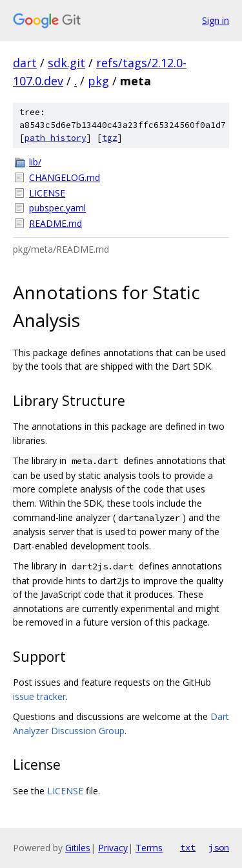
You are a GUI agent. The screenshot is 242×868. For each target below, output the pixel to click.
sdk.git (66, 63)
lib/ (35, 162)
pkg (98, 81)
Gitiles (78, 848)
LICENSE (47, 193)
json (219, 847)
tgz (110, 138)
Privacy (113, 848)
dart (25, 63)
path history (55, 138)
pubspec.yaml (57, 208)
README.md (55, 223)
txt (188, 847)
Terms (149, 848)
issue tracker (39, 696)
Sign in (216, 20)
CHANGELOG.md (65, 177)
